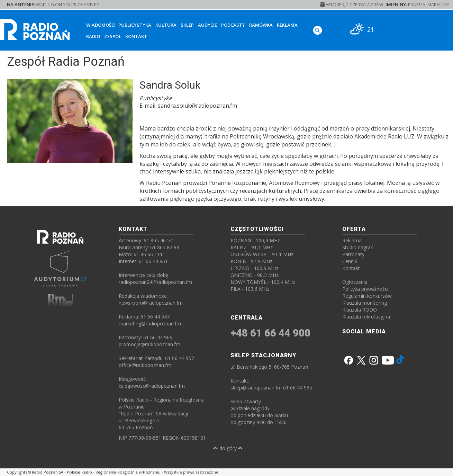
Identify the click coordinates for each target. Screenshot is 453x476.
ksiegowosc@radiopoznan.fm (152, 386)
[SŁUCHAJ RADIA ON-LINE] (424, 29)
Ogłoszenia (355, 282)
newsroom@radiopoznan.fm (151, 303)
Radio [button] (93, 36)
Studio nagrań (358, 247)
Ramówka (261, 25)
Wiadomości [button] (101, 25)
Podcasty (233, 25)
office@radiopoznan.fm (145, 365)
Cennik (350, 261)
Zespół (113, 36)
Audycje (207, 25)
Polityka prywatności (365, 289)
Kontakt (136, 36)
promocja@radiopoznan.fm (150, 344)
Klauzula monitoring (365, 303)
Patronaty (353, 254)
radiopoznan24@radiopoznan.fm (155, 282)
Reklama (287, 25)
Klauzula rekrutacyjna (366, 317)
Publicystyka (135, 25)
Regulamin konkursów (367, 296)
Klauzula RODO (360, 310)
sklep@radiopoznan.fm (256, 388)
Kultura (166, 25)
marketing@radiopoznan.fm (150, 324)
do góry (228, 448)
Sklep (187, 25)
